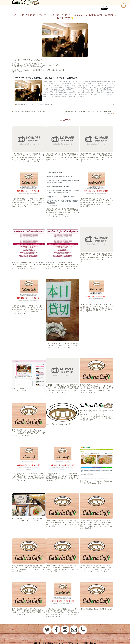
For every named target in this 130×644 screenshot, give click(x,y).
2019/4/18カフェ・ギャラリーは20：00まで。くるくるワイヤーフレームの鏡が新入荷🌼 (90, 112)
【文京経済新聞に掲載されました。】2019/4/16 (29, 112)
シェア (105, 7)
